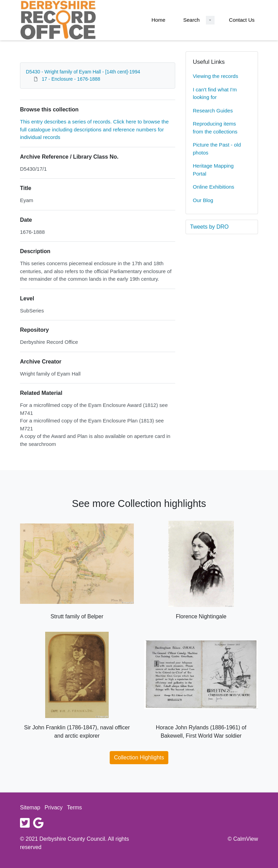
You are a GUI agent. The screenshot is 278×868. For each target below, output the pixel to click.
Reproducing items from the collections (215, 128)
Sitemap (30, 807)
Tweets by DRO (209, 227)
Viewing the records (215, 76)
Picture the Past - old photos (217, 149)
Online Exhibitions (214, 187)
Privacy (53, 807)
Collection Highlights (139, 757)
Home (158, 20)
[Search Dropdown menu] (210, 20)
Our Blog (203, 200)
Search (191, 20)
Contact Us (242, 20)
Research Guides (213, 111)
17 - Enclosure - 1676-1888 (71, 79)
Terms (75, 807)
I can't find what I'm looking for (215, 93)
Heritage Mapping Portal (213, 170)
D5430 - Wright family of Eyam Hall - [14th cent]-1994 (83, 72)
